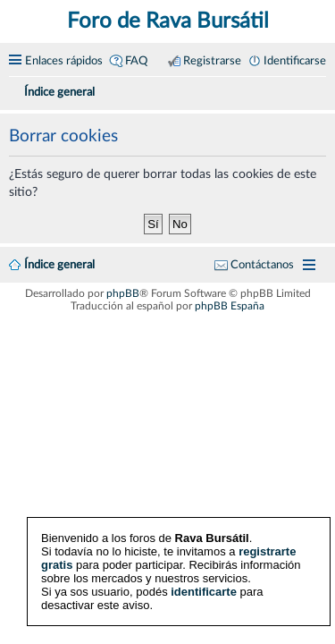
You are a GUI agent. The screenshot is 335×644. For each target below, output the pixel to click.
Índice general (59, 265)
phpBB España (230, 306)
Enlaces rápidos (64, 61)
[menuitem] (319, 89)
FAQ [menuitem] (136, 61)
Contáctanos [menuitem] (262, 265)
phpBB (123, 293)
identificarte (204, 592)
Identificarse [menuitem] (295, 61)
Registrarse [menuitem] (212, 61)
